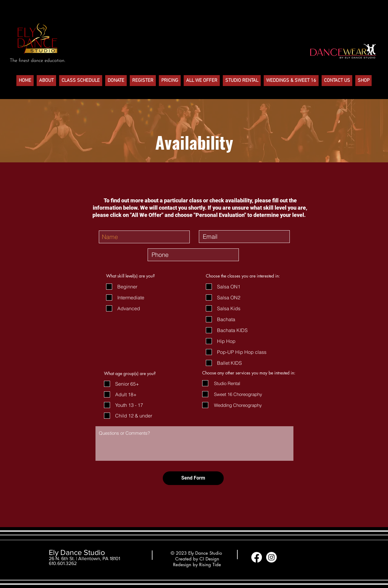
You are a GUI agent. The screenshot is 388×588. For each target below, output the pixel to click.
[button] (46, 81)
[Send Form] (193, 478)
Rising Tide (210, 565)
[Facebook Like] (297, 557)
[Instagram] (271, 557)
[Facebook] (257, 557)
